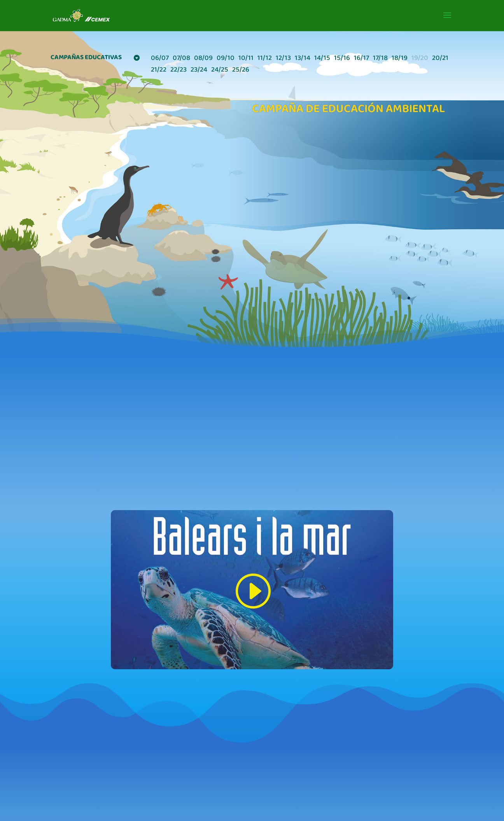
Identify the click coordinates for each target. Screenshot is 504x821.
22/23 (178, 71)
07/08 (181, 59)
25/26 (241, 71)
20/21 (440, 59)
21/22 (159, 71)
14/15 (322, 59)
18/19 (400, 59)
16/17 (361, 59)
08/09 (203, 59)
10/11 (246, 59)
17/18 (380, 59)
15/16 (342, 59)
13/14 (303, 59)
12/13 (283, 59)
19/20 (420, 59)
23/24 (199, 71)
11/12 (265, 59)
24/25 (220, 71)
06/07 (160, 59)
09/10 (226, 59)
